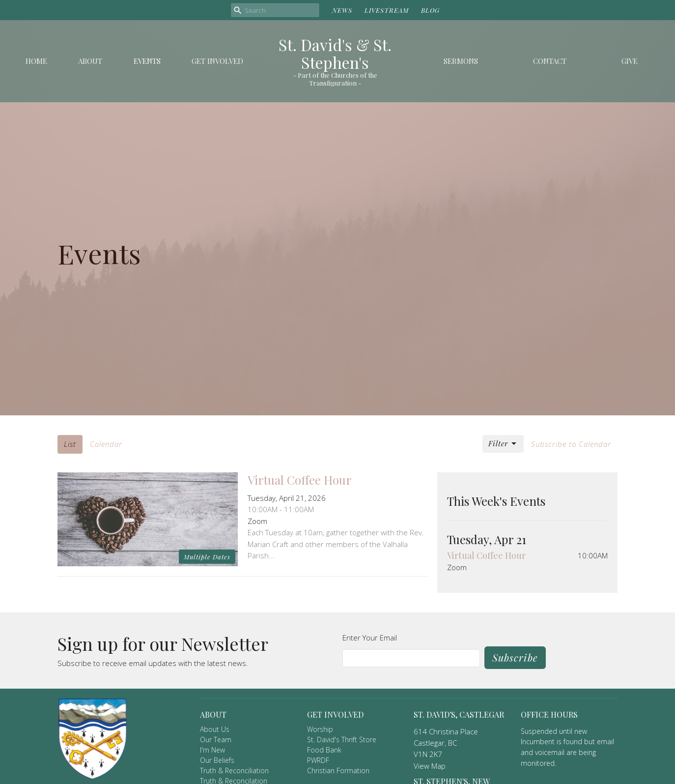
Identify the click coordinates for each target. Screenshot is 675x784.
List (70, 444)
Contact (550, 61)
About (90, 61)
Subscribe (515, 657)
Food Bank (324, 750)
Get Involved (217, 61)
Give (630, 61)
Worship (320, 729)
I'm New (212, 750)
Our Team (216, 740)
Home (36, 61)
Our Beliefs (217, 760)
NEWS (342, 10)
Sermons (461, 61)
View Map (430, 766)
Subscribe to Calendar (571, 444)
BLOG (430, 10)
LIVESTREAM (387, 10)
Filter (503, 444)
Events (147, 61)
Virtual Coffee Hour (486, 555)
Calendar (106, 444)
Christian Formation (338, 770)
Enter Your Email (370, 638)
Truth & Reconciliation (234, 770)
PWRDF (318, 760)
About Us (215, 729)
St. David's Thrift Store (342, 740)
